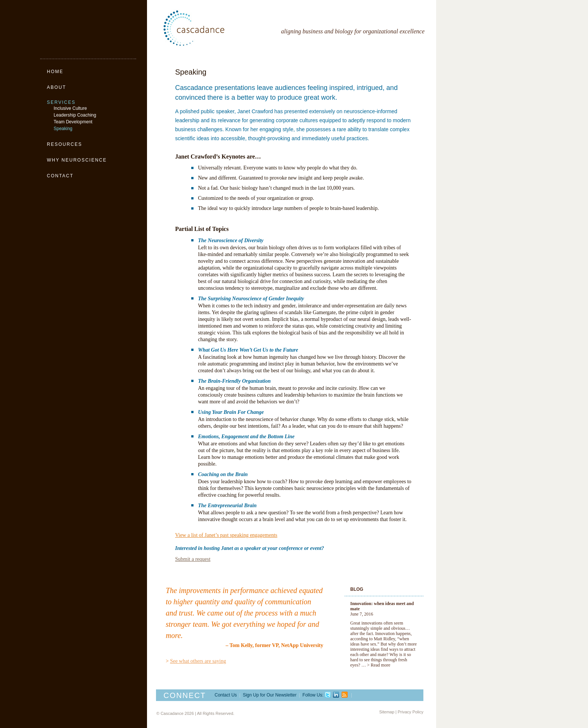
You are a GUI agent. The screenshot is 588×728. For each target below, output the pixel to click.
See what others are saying (198, 661)
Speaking (63, 129)
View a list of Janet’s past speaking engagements (226, 535)
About (56, 87)
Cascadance (211, 28)
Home (55, 72)
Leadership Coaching (75, 115)
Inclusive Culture (70, 108)
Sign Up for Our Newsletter (269, 695)
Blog (357, 589)
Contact (60, 176)
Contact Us (226, 695)
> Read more (379, 665)
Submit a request (193, 559)
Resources (64, 144)
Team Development (73, 122)
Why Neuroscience (77, 160)
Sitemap (387, 712)
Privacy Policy (411, 712)
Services (61, 102)
